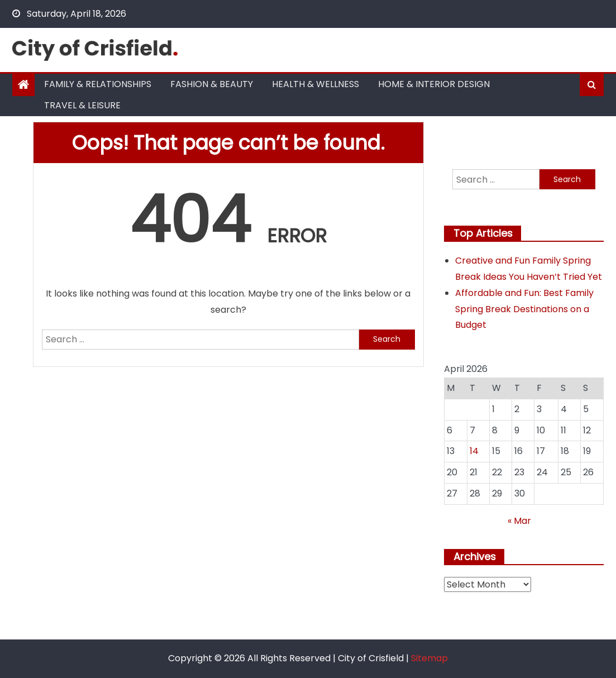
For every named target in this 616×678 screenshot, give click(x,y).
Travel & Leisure (82, 105)
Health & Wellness (316, 84)
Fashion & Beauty (212, 84)
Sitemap (429, 658)
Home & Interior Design (434, 84)
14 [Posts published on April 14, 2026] (474, 451)
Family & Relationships (98, 84)
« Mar (519, 521)
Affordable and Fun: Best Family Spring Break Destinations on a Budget (524, 309)
